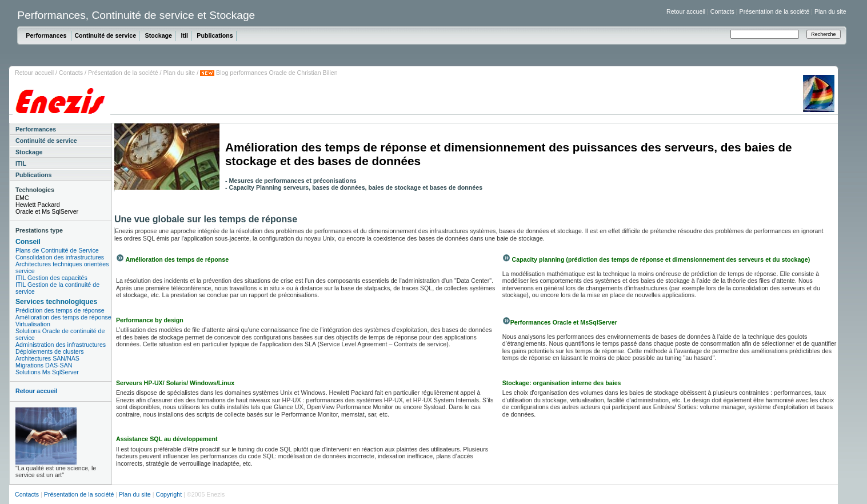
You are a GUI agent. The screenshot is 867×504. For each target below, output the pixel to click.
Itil (184, 35)
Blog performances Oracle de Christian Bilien (276, 73)
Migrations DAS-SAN (44, 365)
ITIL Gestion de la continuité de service (57, 288)
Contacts (722, 11)
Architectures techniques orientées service (62, 267)
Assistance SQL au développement (167, 439)
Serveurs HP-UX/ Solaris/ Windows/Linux (175, 383)
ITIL (21, 163)
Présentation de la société (775, 11)
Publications (215, 35)
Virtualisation (33, 324)
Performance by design (150, 320)
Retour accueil (686, 11)
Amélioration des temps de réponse (63, 317)
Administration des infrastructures (61, 345)
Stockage (159, 35)
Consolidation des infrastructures (60, 257)
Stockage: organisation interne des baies (562, 383)
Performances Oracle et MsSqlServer (564, 322)
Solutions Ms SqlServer (47, 372)
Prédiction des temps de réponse (60, 310)
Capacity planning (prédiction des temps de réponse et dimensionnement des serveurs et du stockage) (660, 259)
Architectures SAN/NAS (47, 358)
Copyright (169, 494)
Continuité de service (105, 35)
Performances (47, 35)
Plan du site (830, 11)
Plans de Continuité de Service (57, 250)
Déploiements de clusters (50, 351)
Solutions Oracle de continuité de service (60, 334)
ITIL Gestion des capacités (51, 278)
